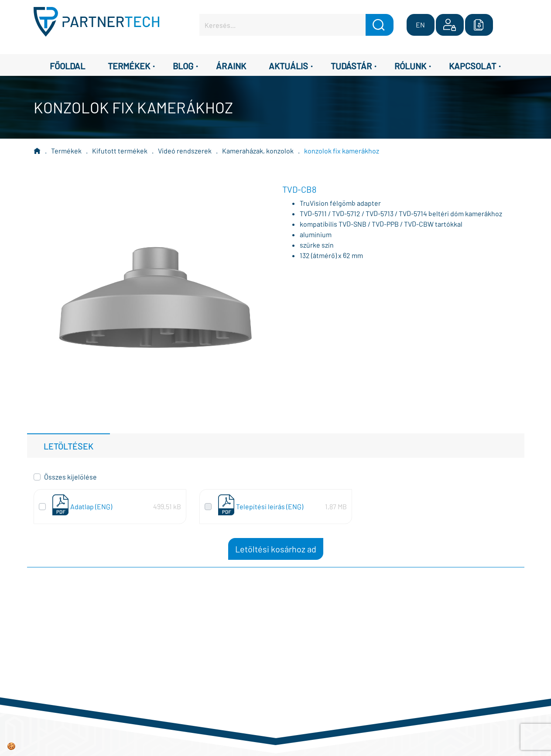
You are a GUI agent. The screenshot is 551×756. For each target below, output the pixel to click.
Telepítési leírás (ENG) (270, 506)
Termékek (66, 151)
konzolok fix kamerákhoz (342, 151)
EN (420, 25)
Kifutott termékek (120, 151)
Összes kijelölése (70, 477)
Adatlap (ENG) (91, 506)
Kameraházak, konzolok (258, 151)
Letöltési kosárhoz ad (276, 549)
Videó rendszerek (185, 151)
